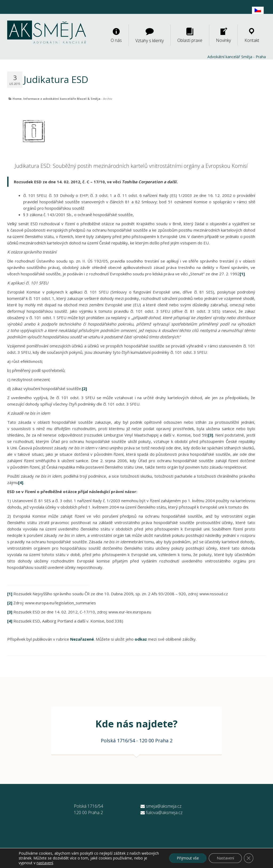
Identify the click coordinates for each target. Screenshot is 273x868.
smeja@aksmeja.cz (161, 806)
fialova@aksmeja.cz (162, 812)
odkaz (141, 639)
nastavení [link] (59, 863)
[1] (242, 274)
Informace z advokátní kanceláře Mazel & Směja (62, 99)
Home (17, 99)
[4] (21, 482)
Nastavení (225, 858)
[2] (84, 389)
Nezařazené (82, 639)
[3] (210, 435)
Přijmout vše (187, 858)
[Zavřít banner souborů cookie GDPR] (248, 858)
